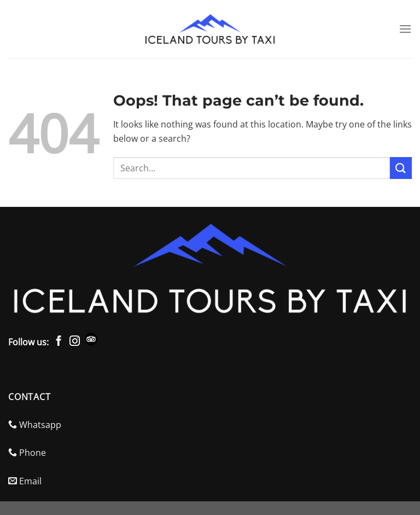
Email (25, 481)
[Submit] (401, 168)
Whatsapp (35, 425)
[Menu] (405, 29)
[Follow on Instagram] (75, 342)
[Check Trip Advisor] (93, 342)
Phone (27, 453)
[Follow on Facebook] (59, 342)
